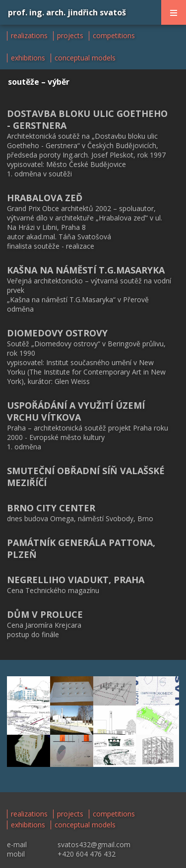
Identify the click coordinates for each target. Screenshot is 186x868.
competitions (114, 36)
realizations (29, 36)
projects (70, 36)
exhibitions (28, 58)
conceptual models (85, 58)
